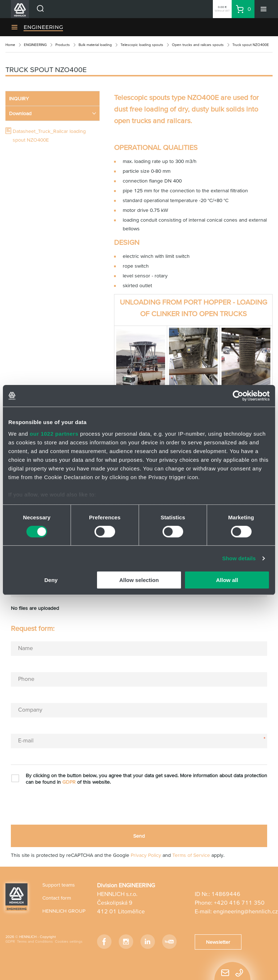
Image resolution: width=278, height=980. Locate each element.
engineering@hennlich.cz (246, 911)
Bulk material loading (95, 45)
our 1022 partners (54, 433)
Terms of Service (191, 855)
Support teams (59, 885)
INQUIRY (19, 99)
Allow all (227, 580)
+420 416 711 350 (239, 902)
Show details (239, 558)
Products (63, 45)
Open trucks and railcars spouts (198, 45)
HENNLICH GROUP (64, 911)
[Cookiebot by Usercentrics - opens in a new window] (238, 396)
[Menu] (264, 9)
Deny (51, 580)
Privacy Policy (146, 855)
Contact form (57, 898)
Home (10, 45)
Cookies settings (69, 941)
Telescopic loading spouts (142, 45)
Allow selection (139, 580)
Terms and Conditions (35, 941)
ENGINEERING (43, 27)
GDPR (69, 782)
